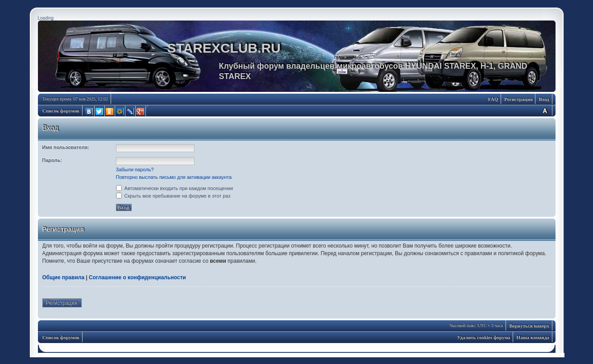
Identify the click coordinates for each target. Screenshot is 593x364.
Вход (544, 99)
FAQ (493, 99)
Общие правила (64, 277)
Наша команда (533, 337)
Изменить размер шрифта (545, 110)
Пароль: (52, 160)
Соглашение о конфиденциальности (137, 277)
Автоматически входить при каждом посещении (175, 188)
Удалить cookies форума (484, 337)
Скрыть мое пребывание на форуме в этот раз (173, 196)
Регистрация (519, 99)
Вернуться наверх (529, 326)
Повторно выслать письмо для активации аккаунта (174, 177)
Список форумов (61, 111)
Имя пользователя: (66, 147)
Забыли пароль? (135, 170)
